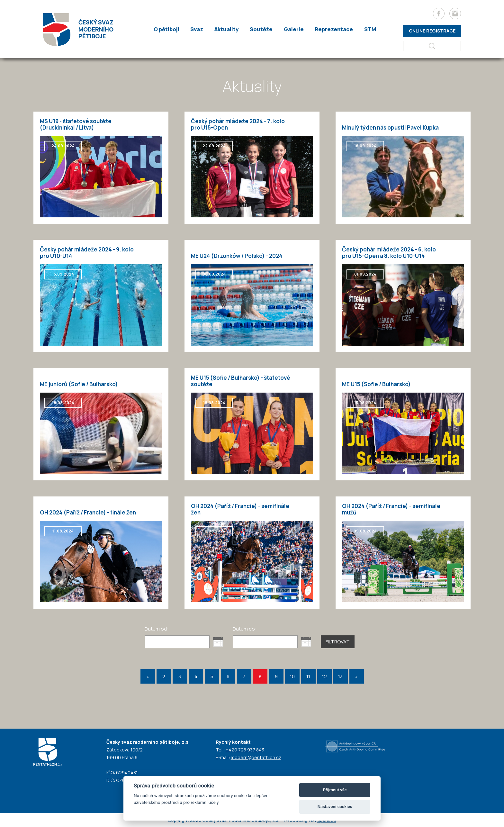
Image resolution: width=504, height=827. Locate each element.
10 (292, 676)
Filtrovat (338, 642)
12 (324, 676)
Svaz (199, 29)
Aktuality (228, 29)
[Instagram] (455, 14)
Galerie (292, 29)
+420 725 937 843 (245, 750)
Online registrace (432, 31)
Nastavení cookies (335, 807)
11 (308, 676)
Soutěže (261, 29)
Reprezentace (331, 29)
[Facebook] (439, 14)
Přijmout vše (335, 790)
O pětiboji (169, 29)
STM (366, 29)
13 (340, 676)
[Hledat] (432, 46)
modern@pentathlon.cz (256, 757)
